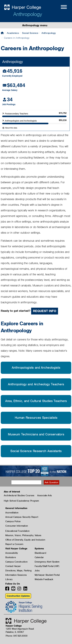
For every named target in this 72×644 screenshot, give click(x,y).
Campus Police (13, 521)
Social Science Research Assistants (36, 451)
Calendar (39, 557)
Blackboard (40, 553)
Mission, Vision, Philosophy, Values (23, 535)
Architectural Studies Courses (19, 495)
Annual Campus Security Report (22, 517)
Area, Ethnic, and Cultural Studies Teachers (36, 401)
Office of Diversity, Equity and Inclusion (25, 540)
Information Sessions (16, 575)
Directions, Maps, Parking (18, 571)
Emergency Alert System (47, 562)
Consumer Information (17, 526)
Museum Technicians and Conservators (36, 434)
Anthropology (28, 14)
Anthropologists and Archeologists (36, 368)
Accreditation (12, 513)
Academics (13, 33)
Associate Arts (45, 495)
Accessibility (12, 553)
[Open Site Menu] (61, 7)
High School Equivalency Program (21, 501)
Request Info (45, 311)
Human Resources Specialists (36, 418)
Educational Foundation (17, 531)
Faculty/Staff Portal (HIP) (47, 566)
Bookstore (10, 557)
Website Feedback (44, 579)
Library (9, 579)
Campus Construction (16, 562)
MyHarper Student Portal (47, 575)
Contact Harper (13, 566)
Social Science (30, 33)
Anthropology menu (35, 25)
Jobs (37, 571)
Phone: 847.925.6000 (16, 636)
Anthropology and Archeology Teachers (36, 384)
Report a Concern (14, 544)
